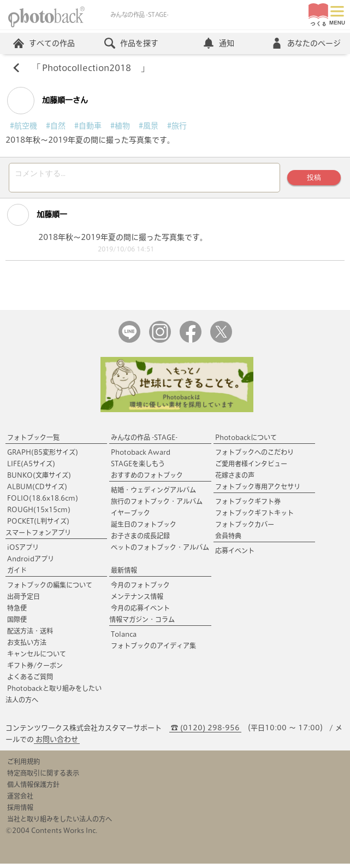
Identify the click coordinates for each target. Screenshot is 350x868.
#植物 (120, 127)
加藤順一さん (48, 102)
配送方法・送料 (30, 635)
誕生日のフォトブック (144, 529)
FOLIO (43, 502)
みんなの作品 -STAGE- (144, 442)
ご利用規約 (23, 766)
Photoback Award (141, 456)
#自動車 (88, 127)
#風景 (149, 127)
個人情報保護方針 (33, 789)
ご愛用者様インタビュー (251, 468)
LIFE (31, 468)
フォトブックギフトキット (254, 517)
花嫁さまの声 (235, 479)
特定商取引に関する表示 (43, 777)
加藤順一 (37, 219)
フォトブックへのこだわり (254, 456)
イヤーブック (130, 517)
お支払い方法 (27, 647)
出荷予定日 (23, 601)
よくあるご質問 (30, 681)
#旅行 (177, 127)
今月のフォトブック (140, 589)
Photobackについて (246, 442)
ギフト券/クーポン (35, 670)
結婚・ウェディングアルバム (153, 494)
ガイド (17, 574)
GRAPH (43, 456)
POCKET (38, 525)
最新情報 (124, 574)
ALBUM (37, 491)
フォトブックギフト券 (248, 506)
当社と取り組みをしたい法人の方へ (60, 823)
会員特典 (228, 540)
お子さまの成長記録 (140, 540)
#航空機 (23, 127)
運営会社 (20, 800)
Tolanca (124, 638)
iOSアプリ (23, 552)
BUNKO (39, 479)
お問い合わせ (57, 744)
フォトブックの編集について (50, 589)
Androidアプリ (31, 563)
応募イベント (235, 555)
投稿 (313, 180)
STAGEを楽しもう (138, 468)
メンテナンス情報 (137, 601)
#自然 (56, 127)
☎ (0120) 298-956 (205, 732)
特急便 (17, 612)
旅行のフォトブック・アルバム (157, 506)
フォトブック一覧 (33, 442)
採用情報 (20, 812)
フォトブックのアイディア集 (153, 650)
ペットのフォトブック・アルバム (160, 552)
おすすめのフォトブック (147, 479)
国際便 (17, 624)
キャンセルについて (37, 658)
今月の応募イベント (140, 612)
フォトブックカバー (245, 529)
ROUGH (39, 514)
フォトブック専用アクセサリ (258, 491)
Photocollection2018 (92, 69)
